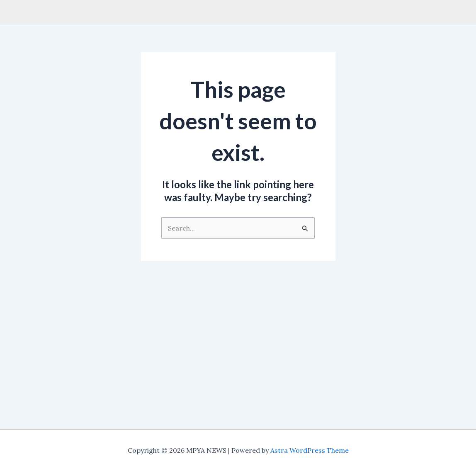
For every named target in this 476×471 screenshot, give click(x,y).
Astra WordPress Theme (310, 450)
